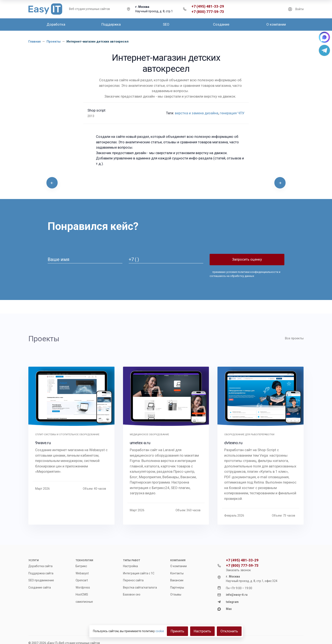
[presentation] (52, 183)
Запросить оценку (247, 259)
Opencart (82, 580)
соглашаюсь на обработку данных (232, 276)
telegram (232, 602)
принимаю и (245, 274)
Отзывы (176, 594)
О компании (178, 566)
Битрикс (81, 566)
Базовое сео (132, 594)
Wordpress (83, 587)
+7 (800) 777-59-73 (208, 12)
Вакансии (177, 580)
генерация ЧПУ (232, 113)
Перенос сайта (133, 580)
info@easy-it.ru (237, 595)
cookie (160, 631)
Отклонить (229, 631)
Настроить (202, 631)
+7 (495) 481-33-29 (208, 6)
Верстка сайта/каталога (140, 587)
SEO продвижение (41, 580)
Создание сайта (40, 587)
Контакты (177, 573)
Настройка (130, 566)
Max (229, 609)
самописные (84, 602)
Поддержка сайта (41, 573)
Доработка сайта (40, 566)
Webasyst (82, 573)
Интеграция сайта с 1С (139, 573)
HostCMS (82, 594)
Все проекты (294, 338)
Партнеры (177, 587)
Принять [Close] (177, 631)
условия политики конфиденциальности (252, 272)
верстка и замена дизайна (197, 113)
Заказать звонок (238, 570)
